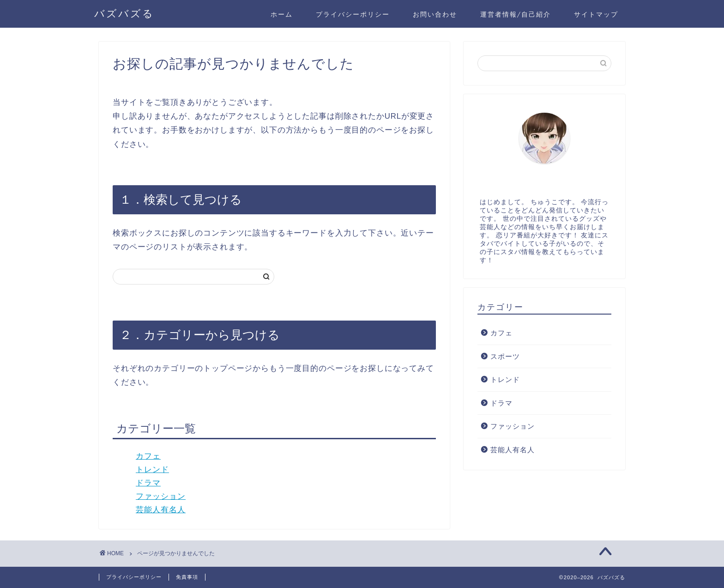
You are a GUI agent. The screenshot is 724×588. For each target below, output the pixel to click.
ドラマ (148, 483)
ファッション (161, 496)
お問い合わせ (435, 14)
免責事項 (187, 577)
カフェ (148, 456)
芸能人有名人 (161, 510)
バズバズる (124, 13)
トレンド (152, 470)
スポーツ (505, 356)
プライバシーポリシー (353, 14)
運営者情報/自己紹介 (516, 14)
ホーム (282, 14)
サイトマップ (596, 14)
